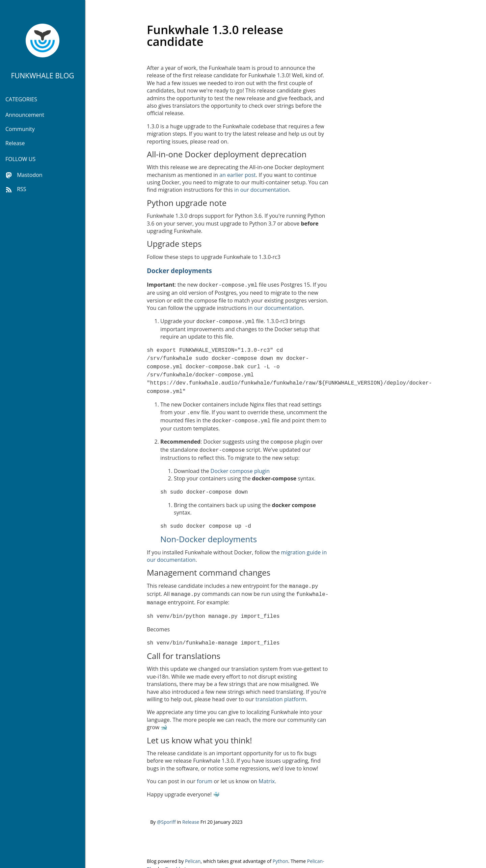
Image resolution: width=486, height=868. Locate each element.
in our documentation (262, 190)
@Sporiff (166, 809)
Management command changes (209, 563)
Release (15, 143)
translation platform (281, 686)
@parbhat (175, 856)
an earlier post (238, 175)
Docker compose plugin (240, 463)
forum (205, 768)
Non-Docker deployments (209, 530)
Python (280, 848)
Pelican (193, 848)
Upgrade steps (174, 244)
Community (20, 129)
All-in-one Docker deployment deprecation (227, 154)
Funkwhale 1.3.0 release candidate (215, 35)
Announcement (25, 115)
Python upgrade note (187, 203)
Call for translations (184, 643)
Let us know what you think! (199, 727)
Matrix (267, 768)
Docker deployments (179, 271)
